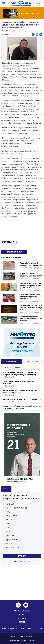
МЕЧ (8, 532)
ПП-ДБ (9, 512)
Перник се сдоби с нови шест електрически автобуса (30, 297)
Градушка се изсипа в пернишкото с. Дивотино (31, 264)
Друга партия (12, 540)
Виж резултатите (22, 562)
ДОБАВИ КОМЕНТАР (14, 252)
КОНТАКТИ (22, 618)
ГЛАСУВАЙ (22, 556)
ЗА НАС (22, 615)
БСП (8, 524)
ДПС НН (9, 520)
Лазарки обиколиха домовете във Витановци (31, 275)
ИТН (8, 528)
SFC (33, 640)
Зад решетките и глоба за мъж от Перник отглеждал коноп (31, 308)
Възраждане (12, 516)
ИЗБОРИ (22, 622)
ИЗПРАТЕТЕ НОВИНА (22, 611)
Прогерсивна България (16, 508)
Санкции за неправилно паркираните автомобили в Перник (31, 319)
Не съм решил (12, 548)
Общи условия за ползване (22, 637)
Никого (9, 544)
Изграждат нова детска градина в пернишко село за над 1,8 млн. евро (30, 286)
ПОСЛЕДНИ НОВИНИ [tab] (32, 362)
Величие (10, 536)
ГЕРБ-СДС (10, 504)
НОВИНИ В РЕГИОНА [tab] (12, 362)
